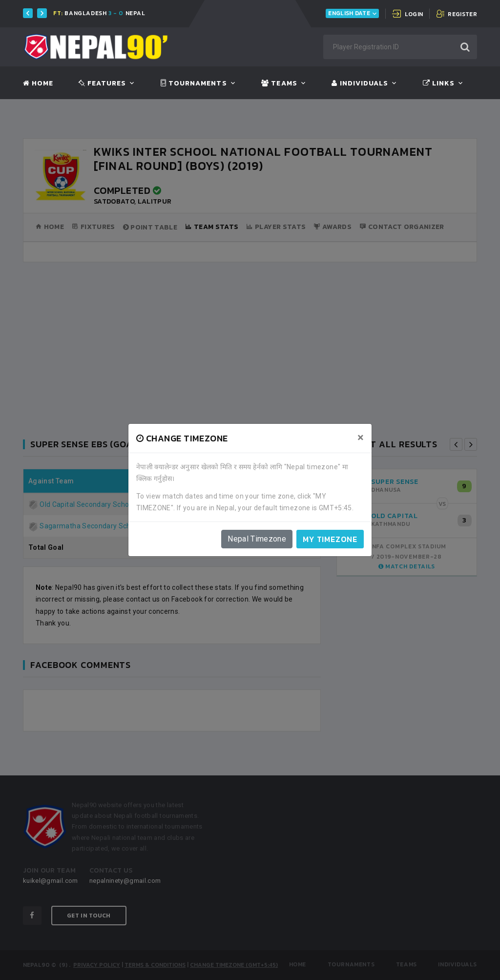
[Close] (361, 438)
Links (439, 83)
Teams (279, 83)
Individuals (360, 83)
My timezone (330, 539)
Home (38, 83)
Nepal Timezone (257, 539)
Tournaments (194, 83)
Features (102, 83)
